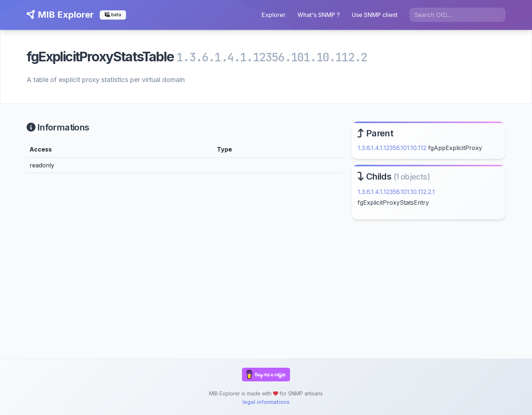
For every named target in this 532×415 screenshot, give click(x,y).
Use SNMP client (375, 15)
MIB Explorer (60, 15)
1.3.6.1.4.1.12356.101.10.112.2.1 (396, 192)
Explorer (274, 15)
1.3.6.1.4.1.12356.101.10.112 (392, 148)
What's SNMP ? (319, 15)
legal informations (266, 402)
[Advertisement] (429, 289)
